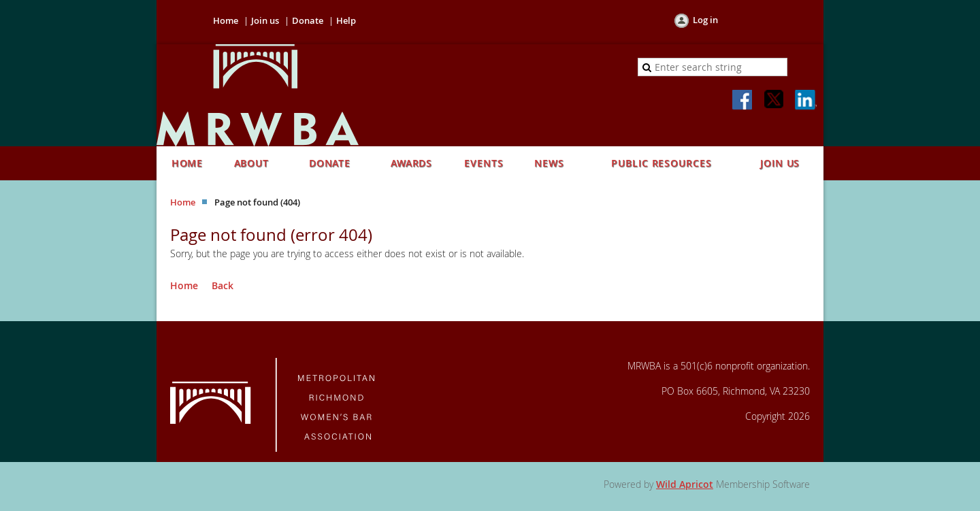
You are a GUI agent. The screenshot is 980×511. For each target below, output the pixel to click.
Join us (265, 20)
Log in (705, 20)
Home (226, 20)
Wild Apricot (685, 484)
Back (223, 285)
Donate (308, 20)
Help (346, 20)
